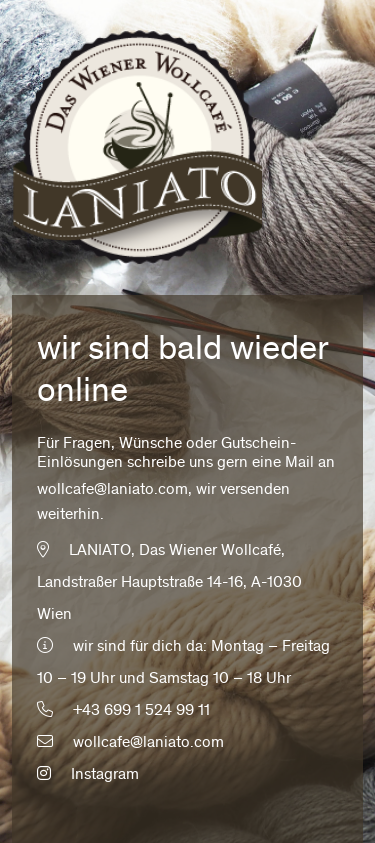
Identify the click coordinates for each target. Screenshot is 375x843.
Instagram (88, 775)
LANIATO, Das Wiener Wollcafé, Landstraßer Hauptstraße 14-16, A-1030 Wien (169, 583)
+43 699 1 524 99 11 (141, 711)
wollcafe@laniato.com (112, 490)
